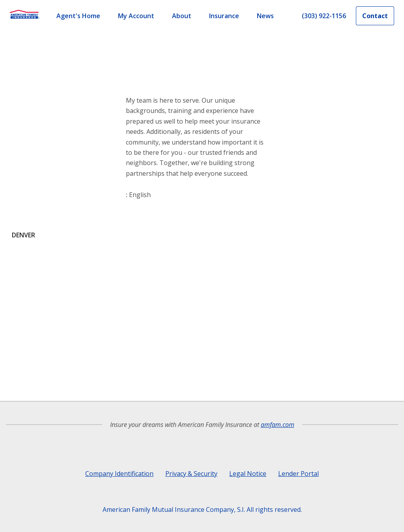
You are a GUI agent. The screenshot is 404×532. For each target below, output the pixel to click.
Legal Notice (248, 474)
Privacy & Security (191, 474)
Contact (375, 16)
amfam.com (278, 425)
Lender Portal (298, 474)
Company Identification (119, 474)
